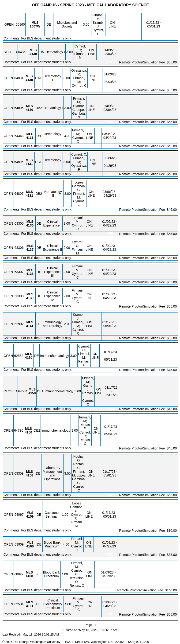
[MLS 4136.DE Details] (30, 225)
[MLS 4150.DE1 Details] (32, 393)
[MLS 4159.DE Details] (30, 516)
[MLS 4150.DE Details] (29, 358)
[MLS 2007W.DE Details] (35, 26)
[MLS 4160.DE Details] (30, 546)
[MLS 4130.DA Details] (33, 54)
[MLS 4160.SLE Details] (29, 576)
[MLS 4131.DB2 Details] (29, 195)
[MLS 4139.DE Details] (30, 298)
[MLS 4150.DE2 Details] (28, 432)
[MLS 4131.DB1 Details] (29, 164)
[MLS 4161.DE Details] (30, 606)
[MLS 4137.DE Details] (30, 250)
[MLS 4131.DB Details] (30, 138)
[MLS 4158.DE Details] (29, 475)
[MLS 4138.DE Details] (30, 274)
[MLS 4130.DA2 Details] (29, 110)
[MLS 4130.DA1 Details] (29, 80)
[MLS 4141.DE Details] (30, 326)
